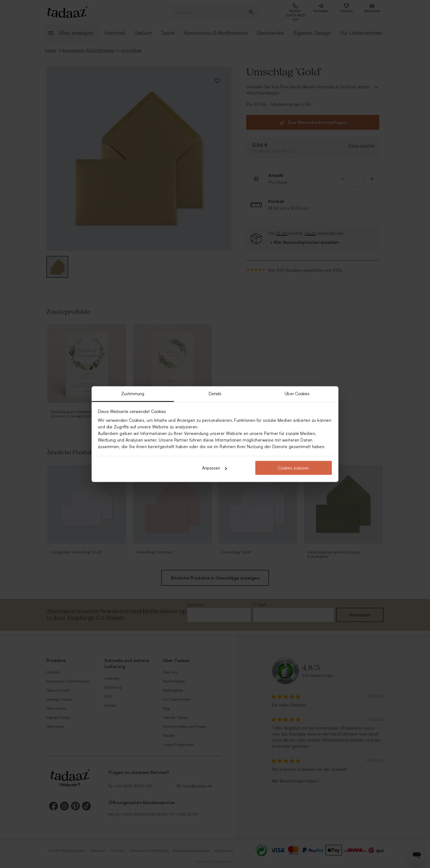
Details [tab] (215, 393)
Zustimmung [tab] (133, 393)
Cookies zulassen (293, 468)
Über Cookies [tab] (297, 393)
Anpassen (214, 468)
